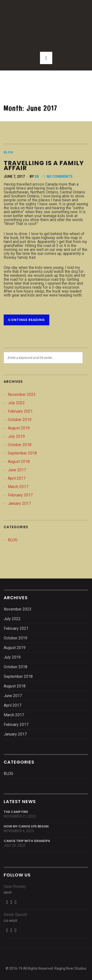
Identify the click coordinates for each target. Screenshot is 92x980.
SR (37, 176)
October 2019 (20, 420)
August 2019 (19, 428)
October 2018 (20, 445)
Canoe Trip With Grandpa (27, 841)
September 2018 (22, 453)
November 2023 (22, 394)
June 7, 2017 (14, 176)
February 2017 (20, 495)
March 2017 (18, 487)
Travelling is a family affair (44, 166)
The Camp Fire (16, 812)
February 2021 (20, 411)
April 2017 (17, 478)
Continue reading (26, 320)
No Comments (60, 176)
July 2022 (16, 403)
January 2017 (19, 503)
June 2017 (17, 470)
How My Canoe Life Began (26, 826)
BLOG (8, 152)
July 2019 (16, 436)
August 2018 (19, 462)
